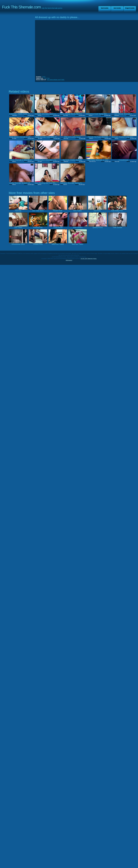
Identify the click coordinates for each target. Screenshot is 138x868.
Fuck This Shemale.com (21, 7)
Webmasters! (69, 260)
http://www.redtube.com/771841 (56, 80)
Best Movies (105, 8)
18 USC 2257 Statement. (87, 259)
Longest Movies (130, 8)
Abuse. (95, 259)
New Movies (117, 8)
